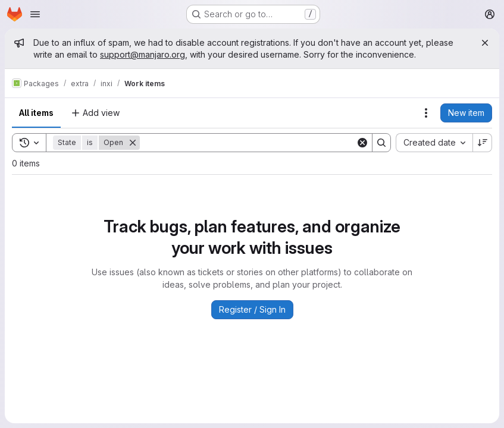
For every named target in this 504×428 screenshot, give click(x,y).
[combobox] (434, 143)
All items (36, 113)
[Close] (485, 43)
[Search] (248, 143)
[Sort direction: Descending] (483, 143)
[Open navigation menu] (35, 14)
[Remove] (133, 143)
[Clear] (362, 143)
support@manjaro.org (143, 54)
